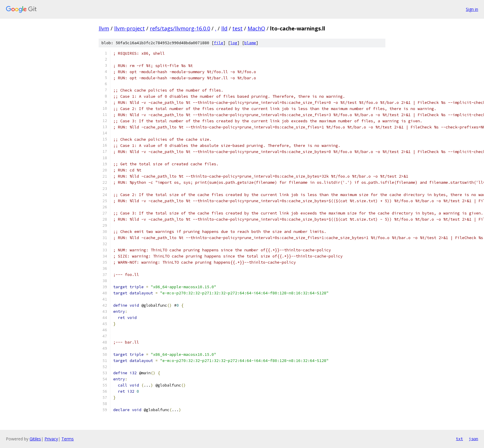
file (219, 43)
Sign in (472, 9)
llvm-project (129, 28)
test (237, 28)
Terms (68, 439)
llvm (104, 28)
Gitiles (35, 439)
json (473, 439)
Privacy (51, 439)
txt (459, 439)
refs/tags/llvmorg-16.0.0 (180, 28)
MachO (256, 28)
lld (224, 28)
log (234, 43)
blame (250, 43)
